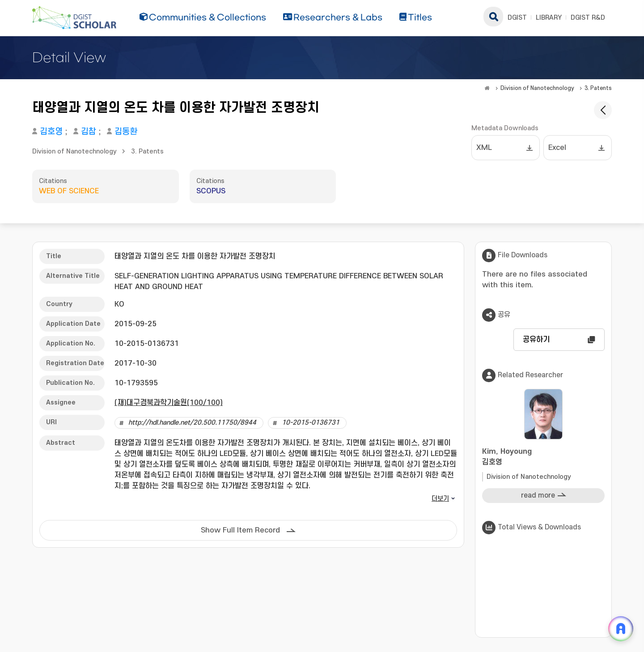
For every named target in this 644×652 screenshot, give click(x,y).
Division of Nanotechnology (537, 88)
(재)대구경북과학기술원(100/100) (169, 403)
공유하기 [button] (536, 340)
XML (484, 148)
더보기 (440, 499)
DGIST (517, 18)
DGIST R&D (588, 18)
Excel (557, 148)
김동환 (126, 132)
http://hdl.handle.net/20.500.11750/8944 (192, 423)
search (493, 17)
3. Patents (598, 88)
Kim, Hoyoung (543, 458)
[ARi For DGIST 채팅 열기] (621, 629)
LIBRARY (549, 18)
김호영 (51, 132)
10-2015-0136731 (311, 423)
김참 (89, 132)
